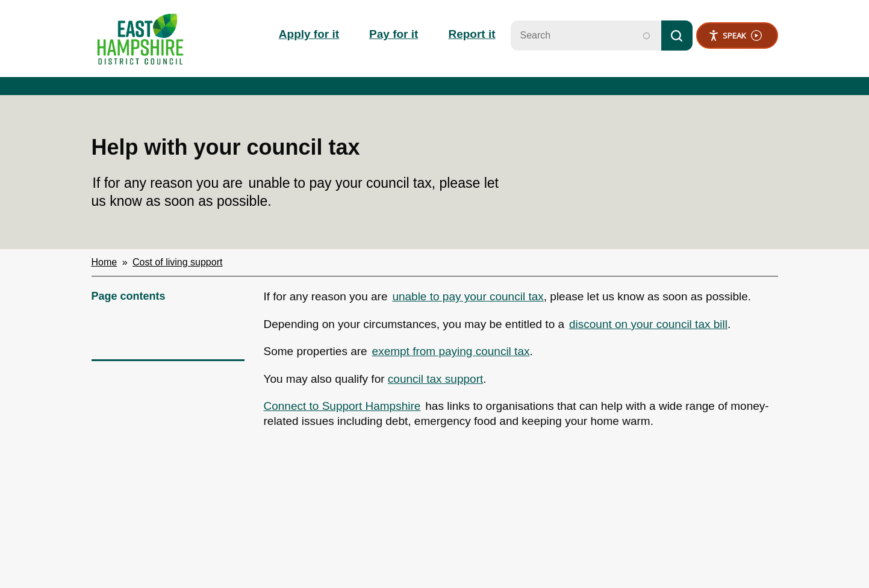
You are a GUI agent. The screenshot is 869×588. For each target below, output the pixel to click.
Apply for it (309, 34)
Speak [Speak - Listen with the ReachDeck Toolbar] (735, 36)
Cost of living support (177, 262)
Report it (472, 34)
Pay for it (394, 34)
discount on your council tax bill (648, 324)
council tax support (435, 379)
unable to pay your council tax (468, 296)
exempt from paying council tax (451, 351)
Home (104, 262)
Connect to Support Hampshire (342, 406)
